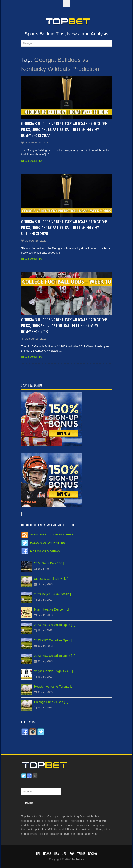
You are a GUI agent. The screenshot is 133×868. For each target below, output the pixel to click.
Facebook (29, 776)
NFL (38, 853)
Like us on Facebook (46, 551)
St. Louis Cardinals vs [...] (51, 579)
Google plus (35, 776)
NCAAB (47, 853)
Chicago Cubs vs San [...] (51, 702)
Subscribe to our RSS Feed (52, 534)
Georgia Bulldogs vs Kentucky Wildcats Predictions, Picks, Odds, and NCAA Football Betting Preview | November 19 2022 (65, 129)
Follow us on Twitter (48, 543)
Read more (30, 161)
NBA (56, 853)
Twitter (24, 776)
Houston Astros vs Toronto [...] (54, 687)
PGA (72, 853)
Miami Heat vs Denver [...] (52, 609)
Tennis (81, 853)
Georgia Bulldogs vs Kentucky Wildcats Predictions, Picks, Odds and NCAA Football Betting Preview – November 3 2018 (65, 326)
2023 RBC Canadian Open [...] (55, 625)
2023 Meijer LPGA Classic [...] (54, 594)
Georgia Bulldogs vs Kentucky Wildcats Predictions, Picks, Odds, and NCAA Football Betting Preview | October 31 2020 (65, 227)
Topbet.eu (78, 859)
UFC (64, 853)
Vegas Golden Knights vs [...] (54, 671)
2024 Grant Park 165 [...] (51, 563)
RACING (93, 853)
